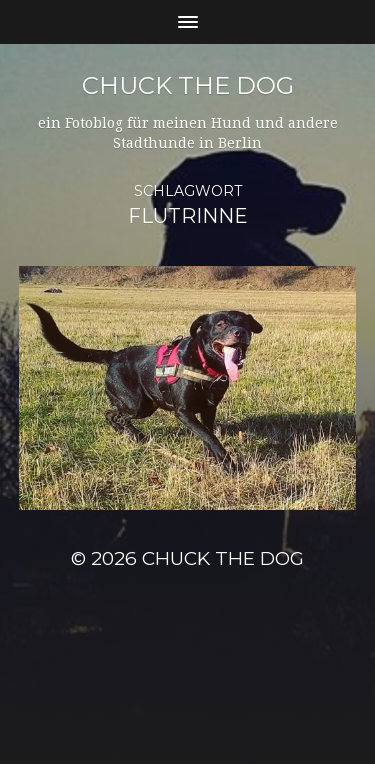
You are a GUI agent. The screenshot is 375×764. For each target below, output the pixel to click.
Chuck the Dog (188, 85)
